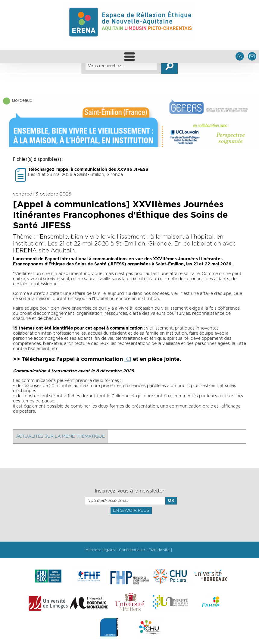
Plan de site (159, 550)
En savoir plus (131, 511)
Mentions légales (100, 550)
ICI (128, 359)
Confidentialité (132, 550)
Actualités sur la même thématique (60, 436)
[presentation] (129, 527)
